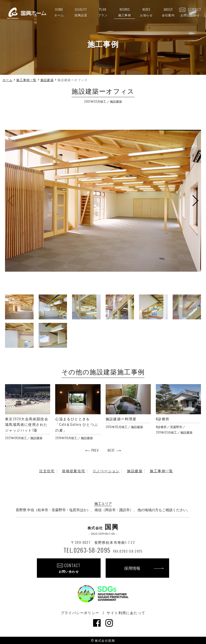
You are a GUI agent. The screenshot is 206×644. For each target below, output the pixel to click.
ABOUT (168, 12)
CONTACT (190, 12)
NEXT (111, 450)
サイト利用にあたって (126, 612)
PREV (95, 450)
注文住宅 (47, 471)
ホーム (8, 80)
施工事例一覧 (26, 80)
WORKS (125, 12)
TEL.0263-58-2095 (87, 550)
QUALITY (81, 12)
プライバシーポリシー (80, 612)
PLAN (103, 12)
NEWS (146, 12)
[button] (195, 201)
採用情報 (132, 568)
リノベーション (106, 471)
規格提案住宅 (74, 471)
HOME (59, 12)
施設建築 (47, 80)
